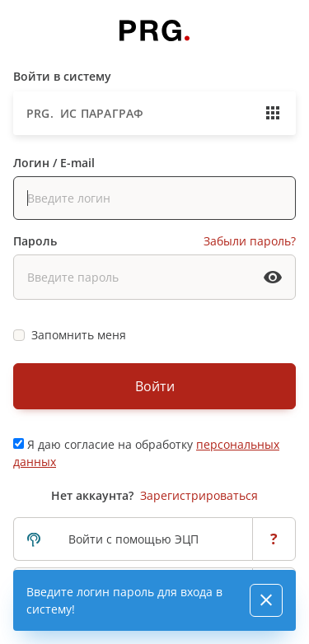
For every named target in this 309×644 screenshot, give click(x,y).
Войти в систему (62, 76)
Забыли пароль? (250, 241)
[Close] (266, 600)
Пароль (35, 241)
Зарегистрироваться (199, 495)
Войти (155, 386)
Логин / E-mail (54, 163)
